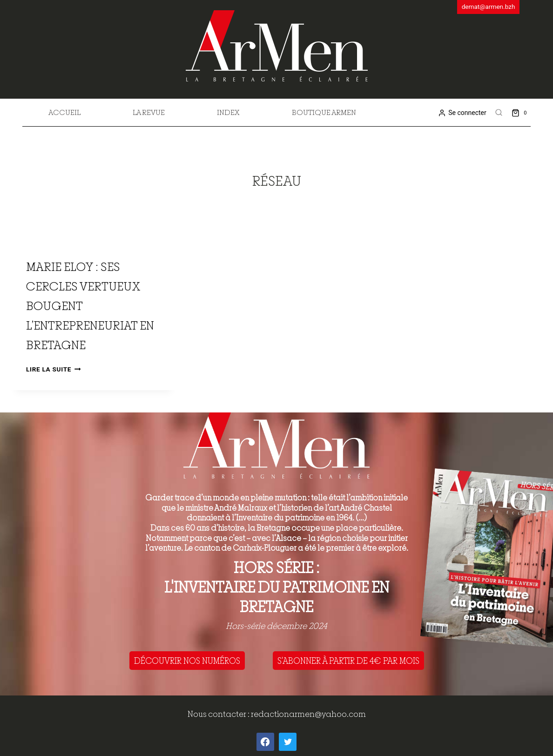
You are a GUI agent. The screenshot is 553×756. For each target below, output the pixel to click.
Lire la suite (53, 369)
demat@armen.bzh (489, 7)
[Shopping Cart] (521, 112)
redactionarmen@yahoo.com (308, 714)
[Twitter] (288, 742)
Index (228, 112)
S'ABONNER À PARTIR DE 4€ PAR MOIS (348, 661)
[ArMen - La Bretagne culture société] (277, 46)
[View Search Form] (499, 113)
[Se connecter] (462, 113)
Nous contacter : (219, 714)
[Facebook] (265, 742)
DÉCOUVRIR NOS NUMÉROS (187, 661)
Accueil (64, 112)
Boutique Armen (324, 112)
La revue (149, 112)
